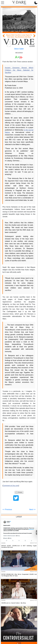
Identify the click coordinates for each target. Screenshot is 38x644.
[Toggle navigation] (2, 3)
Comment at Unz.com (11, 486)
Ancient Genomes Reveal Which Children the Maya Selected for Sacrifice (19, 70)
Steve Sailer (19, 49)
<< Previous (7, 509)
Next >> (32, 509)
